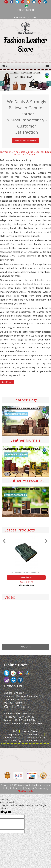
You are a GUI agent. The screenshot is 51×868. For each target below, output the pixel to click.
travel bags (13, 296)
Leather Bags (26, 400)
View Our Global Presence (26, 140)
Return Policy (35, 734)
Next (49, 84)
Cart (29, 17)
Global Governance (35, 740)
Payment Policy (13, 738)
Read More (7, 382)
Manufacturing (13, 740)
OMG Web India (26, 791)
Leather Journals (26, 440)
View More (26, 647)
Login (33, 17)
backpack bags (31, 284)
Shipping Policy (16, 734)
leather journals (27, 256)
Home (16, 17)
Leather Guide (30, 731)
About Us (22, 17)
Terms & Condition (35, 738)
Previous (2, 84)
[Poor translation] (7, 812)
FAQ (15, 731)
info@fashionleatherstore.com (28, 723)
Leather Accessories (26, 481)
